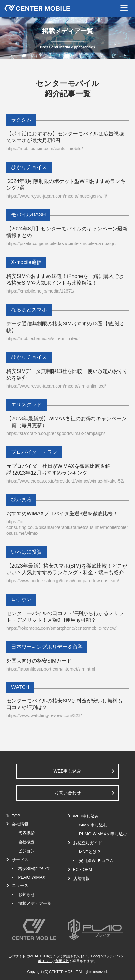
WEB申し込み (68, 771)
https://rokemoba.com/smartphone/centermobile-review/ (61, 628)
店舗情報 (81, 878)
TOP (16, 816)
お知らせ (26, 894)
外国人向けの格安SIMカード (39, 661)
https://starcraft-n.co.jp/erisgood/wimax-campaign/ (56, 433)
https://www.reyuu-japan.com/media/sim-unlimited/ (56, 386)
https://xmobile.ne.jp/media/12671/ (40, 291)
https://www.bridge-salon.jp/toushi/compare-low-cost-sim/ (63, 581)
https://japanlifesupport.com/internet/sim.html (51, 669)
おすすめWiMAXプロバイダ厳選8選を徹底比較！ (62, 514)
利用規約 (62, 961)
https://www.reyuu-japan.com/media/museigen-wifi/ (57, 196)
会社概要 (26, 842)
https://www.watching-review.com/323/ (44, 715)
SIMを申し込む (93, 825)
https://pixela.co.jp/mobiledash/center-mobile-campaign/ (62, 243)
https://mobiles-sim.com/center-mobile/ (45, 149)
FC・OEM (83, 870)
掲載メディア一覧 (35, 903)
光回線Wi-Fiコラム (96, 861)
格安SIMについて (34, 869)
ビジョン (26, 851)
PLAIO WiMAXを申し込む (103, 834)
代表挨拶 (26, 833)
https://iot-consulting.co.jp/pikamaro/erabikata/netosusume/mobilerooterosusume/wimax (67, 527)
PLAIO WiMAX (32, 877)
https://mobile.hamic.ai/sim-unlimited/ (43, 338)
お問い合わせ (68, 793)
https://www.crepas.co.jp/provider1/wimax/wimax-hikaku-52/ (65, 481)
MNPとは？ (90, 852)
